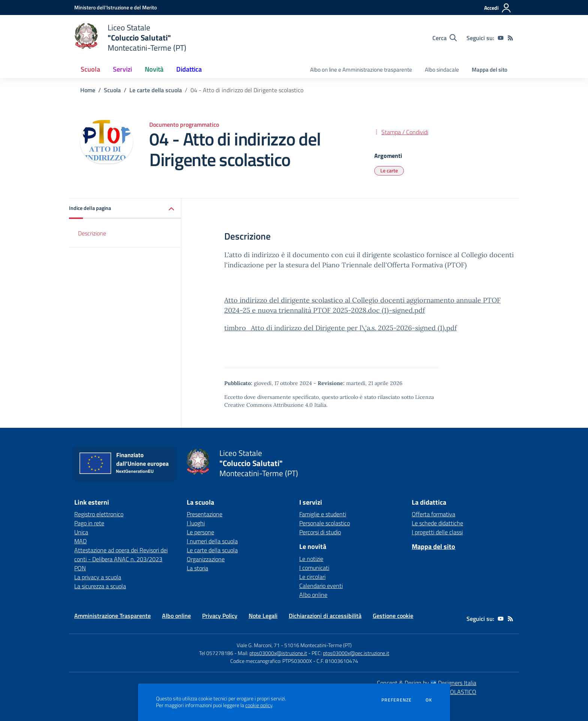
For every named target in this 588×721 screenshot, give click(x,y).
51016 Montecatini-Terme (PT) (318, 645)
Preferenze (397, 700)
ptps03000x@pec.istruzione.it (356, 653)
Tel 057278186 (216, 653)
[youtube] (501, 38)
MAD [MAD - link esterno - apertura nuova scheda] (80, 541)
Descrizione (92, 233)
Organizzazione (206, 559)
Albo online (313, 595)
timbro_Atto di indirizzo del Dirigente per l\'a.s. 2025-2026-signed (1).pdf (340, 328)
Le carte (389, 170)
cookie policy (259, 705)
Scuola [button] (90, 69)
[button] (125, 209)
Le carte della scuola (156, 90)
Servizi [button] (122, 69)
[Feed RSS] (510, 38)
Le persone (200, 532)
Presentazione (205, 514)
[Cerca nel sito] (445, 38)
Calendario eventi (321, 586)
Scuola (112, 90)
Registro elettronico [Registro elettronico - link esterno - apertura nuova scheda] (99, 514)
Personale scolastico (325, 523)
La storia (197, 568)
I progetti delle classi (437, 532)
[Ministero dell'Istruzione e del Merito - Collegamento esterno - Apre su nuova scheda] (115, 7)
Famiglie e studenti (323, 514)
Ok (429, 700)
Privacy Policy (220, 616)
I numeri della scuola (212, 541)
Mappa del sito (490, 70)
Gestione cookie (393, 616)
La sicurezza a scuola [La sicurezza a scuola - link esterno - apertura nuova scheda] (100, 586)
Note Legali (263, 616)
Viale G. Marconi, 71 (258, 645)
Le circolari (312, 577)
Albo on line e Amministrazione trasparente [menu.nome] (361, 70)
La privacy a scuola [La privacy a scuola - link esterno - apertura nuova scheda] (98, 577)
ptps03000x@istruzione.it (278, 653)
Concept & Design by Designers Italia (427, 683)
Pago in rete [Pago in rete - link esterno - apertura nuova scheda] (89, 523)
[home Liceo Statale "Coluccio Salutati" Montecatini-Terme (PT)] (130, 38)
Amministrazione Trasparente (112, 616)
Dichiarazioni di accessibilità (325, 616)
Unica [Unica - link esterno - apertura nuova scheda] (81, 532)
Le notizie (311, 559)
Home (88, 90)
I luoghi (196, 523)
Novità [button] (154, 69)
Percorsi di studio (320, 532)
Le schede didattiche (437, 523)
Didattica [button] (189, 69)
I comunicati (314, 568)
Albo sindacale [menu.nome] (442, 70)
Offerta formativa (433, 514)
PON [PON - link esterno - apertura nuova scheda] (80, 568)
